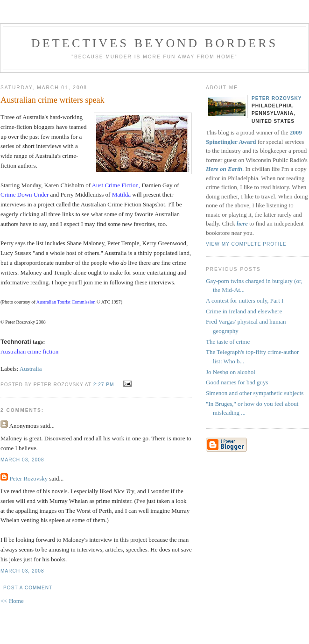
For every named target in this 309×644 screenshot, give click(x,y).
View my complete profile (246, 244)
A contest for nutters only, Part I (245, 301)
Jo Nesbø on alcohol (231, 372)
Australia (31, 369)
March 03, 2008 (22, 460)
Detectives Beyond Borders (155, 43)
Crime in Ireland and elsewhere (244, 311)
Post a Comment (28, 588)
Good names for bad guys (237, 382)
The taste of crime (228, 342)
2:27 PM (104, 385)
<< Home (12, 601)
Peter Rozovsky (28, 478)
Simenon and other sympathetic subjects (255, 393)
